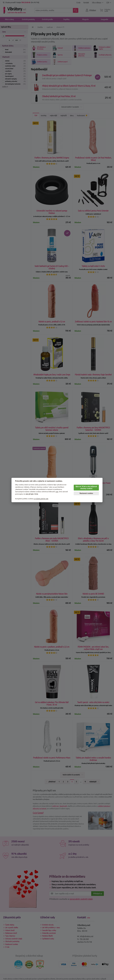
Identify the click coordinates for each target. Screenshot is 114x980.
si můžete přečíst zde (41, 499)
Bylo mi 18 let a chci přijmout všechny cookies (86, 488)
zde (57, 492)
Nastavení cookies (86, 493)
